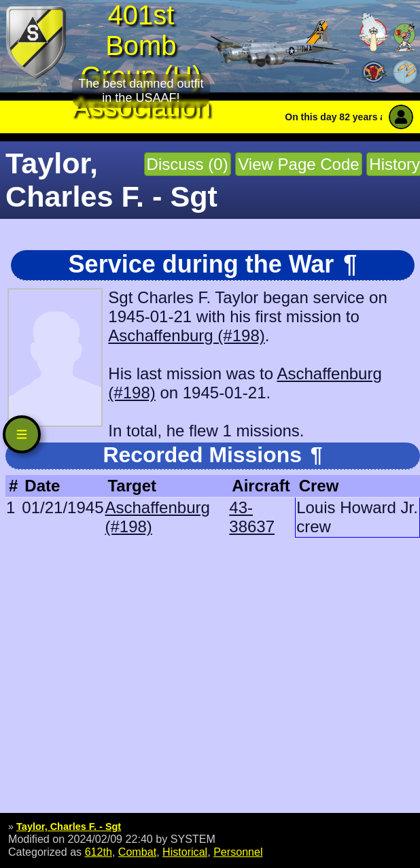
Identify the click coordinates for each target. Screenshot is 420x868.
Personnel (238, 852)
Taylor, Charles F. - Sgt (69, 827)
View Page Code (298, 164)
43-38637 (252, 517)
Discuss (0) (188, 164)
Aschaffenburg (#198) (186, 335)
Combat (137, 852)
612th (99, 852)
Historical (185, 852)
